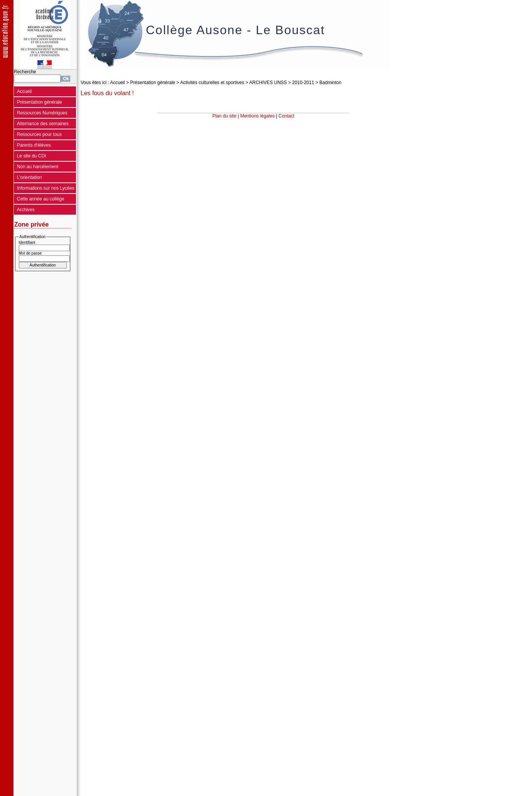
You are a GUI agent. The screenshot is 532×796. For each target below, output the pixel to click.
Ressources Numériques (42, 113)
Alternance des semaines (43, 124)
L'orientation (29, 177)
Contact (287, 116)
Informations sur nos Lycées (46, 188)
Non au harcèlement (38, 167)
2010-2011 (303, 83)
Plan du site (224, 116)
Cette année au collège (40, 199)
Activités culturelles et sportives (212, 83)
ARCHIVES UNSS (268, 83)
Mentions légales (258, 116)
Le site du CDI (31, 156)
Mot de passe (30, 253)
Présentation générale (39, 102)
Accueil (24, 91)
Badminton (330, 83)
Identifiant (27, 242)
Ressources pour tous (39, 134)
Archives (26, 210)
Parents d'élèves (34, 145)
